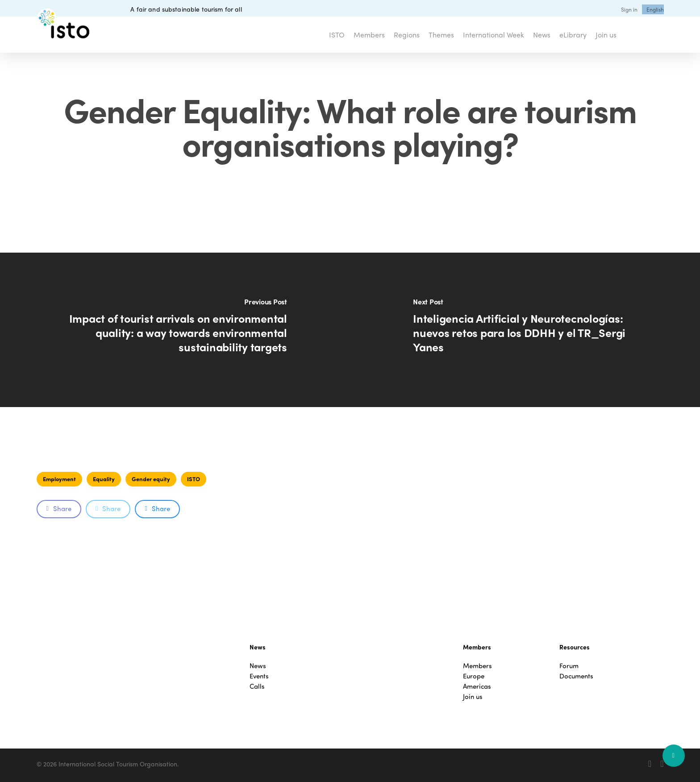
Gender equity (151, 479)
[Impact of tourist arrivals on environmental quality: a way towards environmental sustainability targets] (175, 330)
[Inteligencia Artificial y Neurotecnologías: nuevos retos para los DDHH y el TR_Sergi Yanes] (525, 330)
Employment (59, 479)
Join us (473, 697)
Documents (576, 676)
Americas (477, 686)
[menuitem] (655, 9)
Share (59, 508)
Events (259, 676)
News (258, 666)
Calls (257, 686)
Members (477, 666)
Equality (104, 479)
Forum (569, 666)
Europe (474, 676)
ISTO (194, 479)
